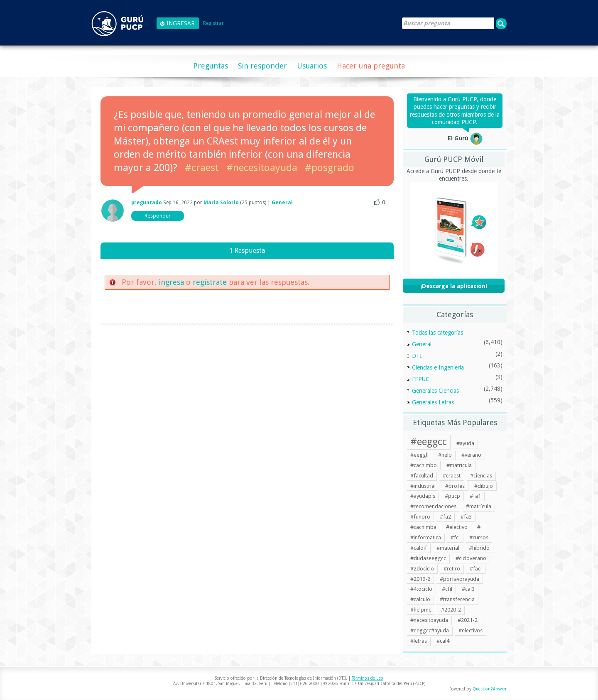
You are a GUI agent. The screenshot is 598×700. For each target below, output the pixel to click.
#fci (455, 537)
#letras (419, 641)
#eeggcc (429, 442)
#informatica (426, 537)
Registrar (213, 23)
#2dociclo (422, 569)
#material (448, 548)
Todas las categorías (437, 333)
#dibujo (484, 486)
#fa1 (475, 496)
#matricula (459, 465)
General (282, 203)
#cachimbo (424, 465)
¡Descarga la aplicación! (454, 286)
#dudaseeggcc (428, 558)
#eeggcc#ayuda (430, 630)
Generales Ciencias (435, 391)
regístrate (210, 282)
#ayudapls (423, 496)
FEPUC (421, 379)
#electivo (457, 527)
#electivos (471, 630)
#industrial (423, 486)
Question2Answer (490, 689)
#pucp (452, 496)
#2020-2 (451, 610)
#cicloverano (471, 558)
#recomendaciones (433, 506)
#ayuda (465, 443)
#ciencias (481, 476)
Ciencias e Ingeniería (438, 367)
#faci (476, 569)
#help (445, 455)
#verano (471, 455)
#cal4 (443, 641)
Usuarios (312, 66)
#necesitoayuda (262, 168)
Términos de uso (368, 678)
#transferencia (457, 599)
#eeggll (419, 455)
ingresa (171, 282)
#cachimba (423, 527)
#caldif (419, 548)
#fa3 (466, 517)
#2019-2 (420, 579)
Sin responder (262, 66)
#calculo (420, 599)
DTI (417, 356)
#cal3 (468, 589)
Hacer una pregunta (371, 66)
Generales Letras (433, 402)
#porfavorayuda (460, 579)
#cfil (447, 589)
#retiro (452, 569)
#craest (202, 168)
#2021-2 (468, 620)
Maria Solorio (221, 203)
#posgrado (330, 168)
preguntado (147, 203)
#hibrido (479, 548)
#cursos (479, 537)
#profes (455, 486)
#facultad (422, 476)
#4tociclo (421, 589)
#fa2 (445, 517)
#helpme (421, 610)
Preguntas (211, 66)
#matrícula (479, 506)
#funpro (420, 517)
